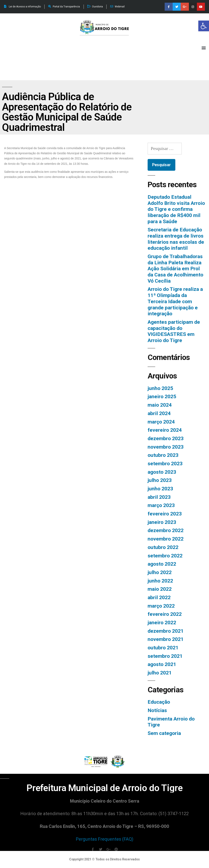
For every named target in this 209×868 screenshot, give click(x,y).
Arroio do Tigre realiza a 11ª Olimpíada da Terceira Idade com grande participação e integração (175, 301)
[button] (204, 26)
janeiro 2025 (162, 396)
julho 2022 (160, 572)
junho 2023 (160, 489)
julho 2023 (160, 480)
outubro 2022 (163, 547)
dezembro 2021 (166, 631)
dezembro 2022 (166, 530)
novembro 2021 (166, 639)
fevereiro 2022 (165, 614)
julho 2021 (160, 673)
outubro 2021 (163, 648)
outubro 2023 (163, 455)
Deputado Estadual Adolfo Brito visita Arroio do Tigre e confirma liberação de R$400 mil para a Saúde (176, 209)
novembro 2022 (166, 539)
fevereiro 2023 (165, 514)
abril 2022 (159, 597)
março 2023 (161, 505)
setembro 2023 (165, 464)
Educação (159, 702)
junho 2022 (160, 581)
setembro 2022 (165, 556)
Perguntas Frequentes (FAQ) (105, 839)
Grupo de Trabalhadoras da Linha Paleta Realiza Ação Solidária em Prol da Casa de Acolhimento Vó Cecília (175, 269)
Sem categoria (164, 733)
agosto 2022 (162, 564)
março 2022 (161, 606)
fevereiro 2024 (165, 430)
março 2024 (161, 422)
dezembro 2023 (166, 438)
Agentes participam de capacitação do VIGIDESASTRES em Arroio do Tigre (174, 331)
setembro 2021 (165, 656)
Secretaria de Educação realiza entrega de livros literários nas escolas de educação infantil (176, 239)
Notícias (157, 710)
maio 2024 (160, 405)
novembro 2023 (166, 447)
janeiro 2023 (162, 522)
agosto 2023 (162, 472)
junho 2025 (160, 388)
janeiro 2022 (162, 623)
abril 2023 (159, 497)
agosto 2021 (162, 664)
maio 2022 (160, 589)
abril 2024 (159, 413)
